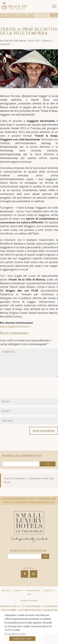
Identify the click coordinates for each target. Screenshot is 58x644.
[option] (29, 69)
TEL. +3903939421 (19, 507)
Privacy (18, 596)
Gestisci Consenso (29, 605)
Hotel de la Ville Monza (15, 41)
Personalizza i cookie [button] (15, 634)
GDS (29, 599)
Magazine (11, 15)
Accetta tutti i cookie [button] (22, 639)
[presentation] (24, 394)
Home (3, 15)
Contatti (48, 596)
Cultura (21, 15)
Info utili (6, 596)
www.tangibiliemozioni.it (15, 326)
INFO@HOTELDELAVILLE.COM (41, 507)
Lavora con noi (33, 596)
